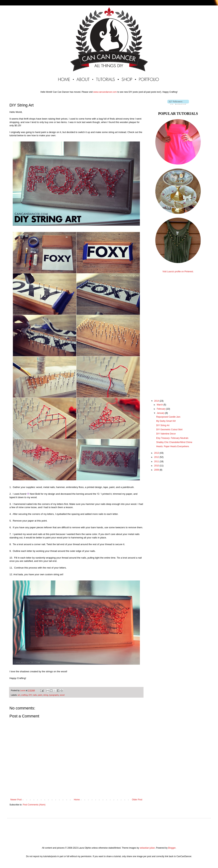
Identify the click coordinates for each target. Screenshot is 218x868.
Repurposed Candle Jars (168, 417)
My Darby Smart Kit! (166, 421)
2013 (157, 453)
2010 (157, 466)
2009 (157, 470)
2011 (157, 461)
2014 (157, 401)
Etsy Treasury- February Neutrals (172, 438)
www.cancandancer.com (105, 92)
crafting (24, 695)
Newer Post (16, 800)
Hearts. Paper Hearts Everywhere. (173, 446)
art (19, 695)
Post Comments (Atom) (34, 805)
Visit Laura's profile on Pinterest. (178, 272)
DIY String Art (163, 425)
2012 (157, 457)
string (46, 695)
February (161, 409)
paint (40, 695)
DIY (30, 695)
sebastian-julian (147, 848)
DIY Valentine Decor (166, 434)
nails (35, 695)
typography (54, 695)
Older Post (137, 800)
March (160, 405)
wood (62, 695)
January (161, 413)
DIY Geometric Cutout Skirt (169, 430)
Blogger (172, 848)
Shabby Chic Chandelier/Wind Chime (174, 442)
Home (77, 800)
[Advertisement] (178, 333)
